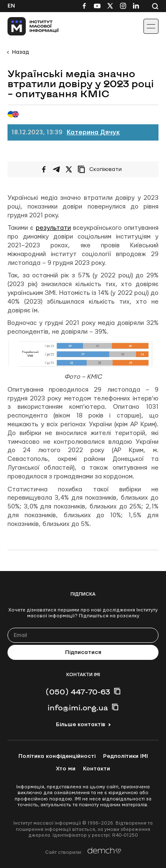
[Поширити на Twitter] (69, 169)
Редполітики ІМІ (126, 756)
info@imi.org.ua (78, 707)
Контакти (97, 769)
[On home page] (25, 26)
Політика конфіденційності (57, 756)
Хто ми (66, 769)
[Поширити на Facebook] (44, 169)
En (11, 6)
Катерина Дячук (93, 132)
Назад (20, 52)
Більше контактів (80, 725)
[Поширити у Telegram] (56, 169)
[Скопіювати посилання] (102, 169)
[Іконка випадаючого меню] (151, 26)
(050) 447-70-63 (78, 692)
